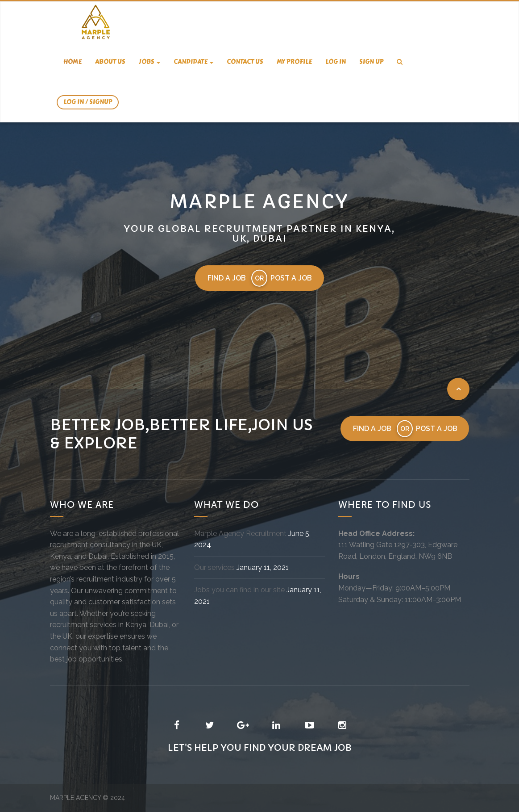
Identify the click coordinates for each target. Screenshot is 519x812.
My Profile (294, 62)
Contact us (245, 62)
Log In (336, 62)
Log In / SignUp (88, 102)
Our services (214, 567)
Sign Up (371, 62)
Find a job (226, 278)
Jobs (149, 62)
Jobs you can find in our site (239, 590)
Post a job (291, 278)
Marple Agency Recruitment (240, 534)
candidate (193, 62)
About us (110, 62)
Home (73, 62)
